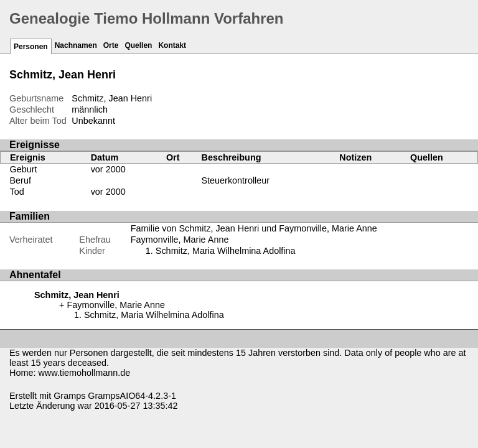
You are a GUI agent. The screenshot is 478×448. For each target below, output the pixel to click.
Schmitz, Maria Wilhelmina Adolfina (226, 251)
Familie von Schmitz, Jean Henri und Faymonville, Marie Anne (254, 228)
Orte (111, 45)
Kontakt (172, 45)
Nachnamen (76, 45)
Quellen (138, 45)
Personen (31, 47)
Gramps (69, 396)
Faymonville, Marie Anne (180, 240)
